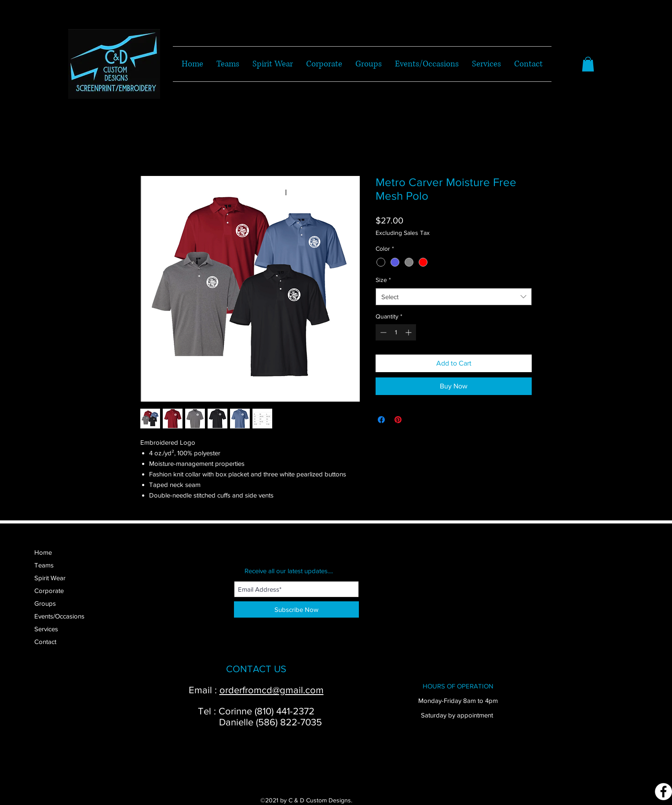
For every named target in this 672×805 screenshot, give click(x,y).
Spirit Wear (50, 578)
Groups (45, 603)
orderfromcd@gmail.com (272, 690)
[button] (588, 64)
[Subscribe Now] (296, 609)
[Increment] (409, 332)
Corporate (49, 591)
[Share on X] (415, 420)
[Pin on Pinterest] (398, 420)
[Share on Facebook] (381, 420)
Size (383, 280)
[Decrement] (382, 332)
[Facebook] (663, 792)
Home (43, 552)
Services (46, 629)
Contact (45, 642)
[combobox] (454, 297)
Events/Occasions (59, 616)
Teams (44, 565)
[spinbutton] (396, 332)
